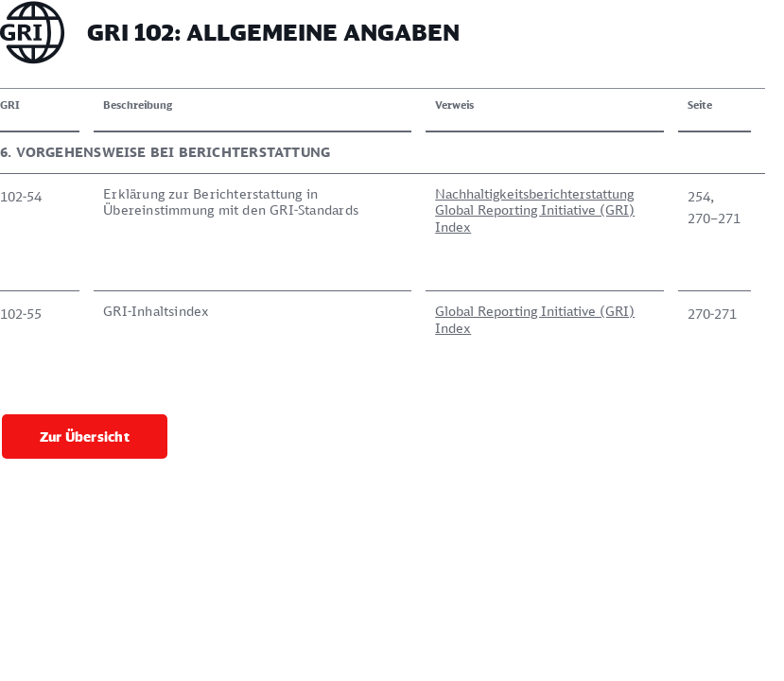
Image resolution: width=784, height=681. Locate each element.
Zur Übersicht (85, 437)
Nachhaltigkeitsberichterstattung (534, 193)
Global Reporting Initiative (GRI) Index (535, 218)
